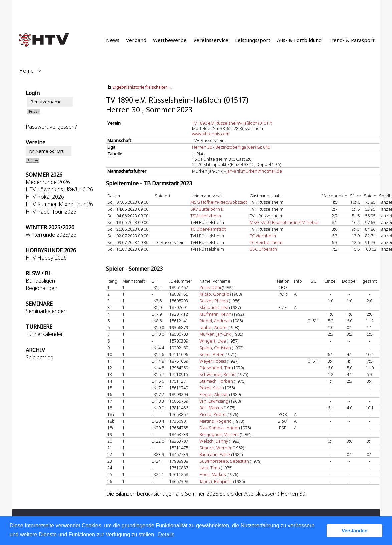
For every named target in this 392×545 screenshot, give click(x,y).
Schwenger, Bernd (218, 374)
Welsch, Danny (214, 441)
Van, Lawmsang (214, 401)
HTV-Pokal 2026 (45, 197)
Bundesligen (40, 281)
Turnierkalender (44, 334)
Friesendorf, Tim (215, 368)
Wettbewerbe (170, 40)
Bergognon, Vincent (219, 434)
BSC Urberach (263, 249)
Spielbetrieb (40, 357)
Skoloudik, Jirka (214, 307)
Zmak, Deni (210, 287)
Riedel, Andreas (215, 321)
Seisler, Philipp (214, 301)
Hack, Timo (210, 468)
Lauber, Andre (213, 327)
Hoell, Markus (213, 474)
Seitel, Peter (212, 354)
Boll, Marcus (211, 408)
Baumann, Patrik (215, 454)
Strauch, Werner (216, 448)
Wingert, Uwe (213, 341)
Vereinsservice (211, 40)
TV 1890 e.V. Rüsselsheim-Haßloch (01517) (232, 123)
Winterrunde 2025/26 (51, 235)
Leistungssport (253, 40)
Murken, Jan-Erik (215, 334)
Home (26, 71)
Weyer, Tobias (213, 361)
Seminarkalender (46, 311)
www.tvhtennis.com (211, 134)
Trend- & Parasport (351, 40)
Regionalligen (42, 288)
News (113, 40)
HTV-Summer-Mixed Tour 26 (59, 204)
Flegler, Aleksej (214, 394)
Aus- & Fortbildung (299, 40)
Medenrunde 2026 (48, 182)
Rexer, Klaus (211, 388)
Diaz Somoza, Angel (219, 428)
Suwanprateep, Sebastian (224, 461)
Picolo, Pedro (213, 414)
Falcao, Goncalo (214, 294)
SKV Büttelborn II (207, 209)
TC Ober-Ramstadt (208, 229)
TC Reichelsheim (266, 242)
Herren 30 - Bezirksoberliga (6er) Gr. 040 (231, 147)
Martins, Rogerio (216, 421)
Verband (136, 40)
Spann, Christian (215, 348)
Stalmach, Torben (216, 381)
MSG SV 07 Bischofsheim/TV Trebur (284, 222)
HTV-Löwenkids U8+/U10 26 (59, 189)
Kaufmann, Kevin (215, 314)
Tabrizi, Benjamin (216, 481)
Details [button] (166, 534)
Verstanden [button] (355, 531)
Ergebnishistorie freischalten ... (142, 87)
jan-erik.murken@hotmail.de (254, 171)
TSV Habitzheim (206, 216)
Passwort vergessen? (51, 127)
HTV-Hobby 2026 (46, 258)
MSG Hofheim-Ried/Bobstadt (219, 202)
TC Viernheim (263, 236)
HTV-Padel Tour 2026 (51, 212)
